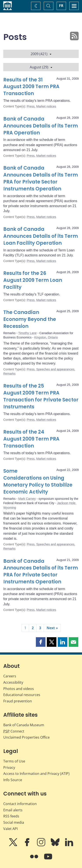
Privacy (9, 767)
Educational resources (22, 695)
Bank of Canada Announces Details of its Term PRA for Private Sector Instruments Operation (41, 178)
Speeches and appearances (55, 369)
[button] (41, 642)
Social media (14, 822)
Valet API (10, 829)
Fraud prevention (18, 701)
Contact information (20, 804)
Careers (10, 676)
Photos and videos (19, 689)
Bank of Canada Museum (24, 725)
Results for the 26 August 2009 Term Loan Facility (33, 280)
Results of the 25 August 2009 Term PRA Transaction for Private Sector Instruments (41, 396)
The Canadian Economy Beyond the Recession (30, 319)
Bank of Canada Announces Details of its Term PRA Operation (41, 126)
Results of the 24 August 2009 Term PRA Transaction (31, 439)
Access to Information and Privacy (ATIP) (36, 774)
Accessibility (13, 682)
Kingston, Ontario (46, 337)
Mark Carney (27, 499)
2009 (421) (41, 54)
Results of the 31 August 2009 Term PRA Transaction (31, 87)
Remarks (9, 374)
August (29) (41, 67)
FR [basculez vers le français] (61, 6)
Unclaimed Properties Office (26, 737)
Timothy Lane (27, 333)
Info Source (13, 780)
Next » (52, 628)
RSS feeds (11, 816)
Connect (14, 731)
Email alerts (13, 810)
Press (31, 106)
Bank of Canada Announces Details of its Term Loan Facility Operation (41, 236)
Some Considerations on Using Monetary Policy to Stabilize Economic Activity (38, 481)
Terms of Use (14, 761)
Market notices (46, 106)
